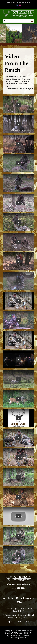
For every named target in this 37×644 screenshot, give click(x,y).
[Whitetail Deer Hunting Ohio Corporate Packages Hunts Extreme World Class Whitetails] (18, 576)
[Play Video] (18, 105)
